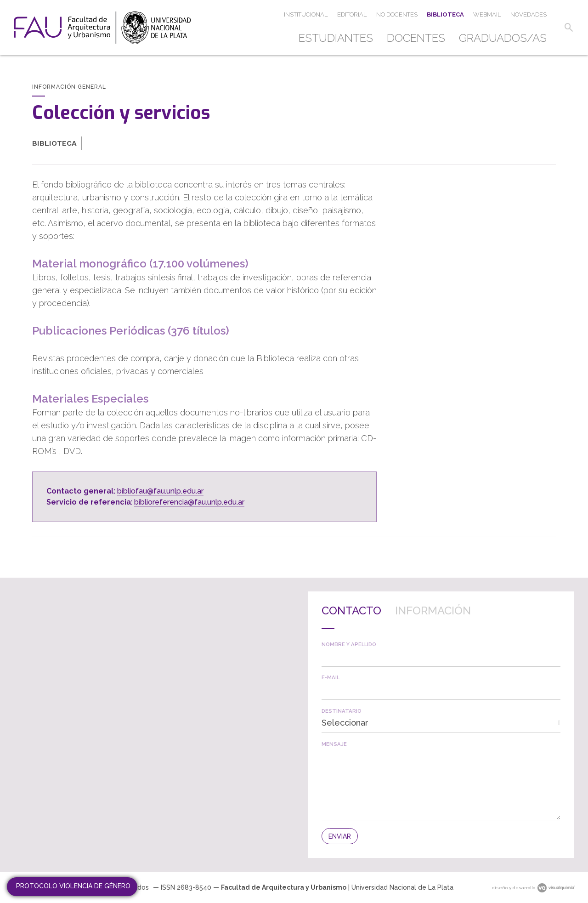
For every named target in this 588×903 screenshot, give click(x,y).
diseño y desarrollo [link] (534, 888)
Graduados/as (503, 38)
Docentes (416, 38)
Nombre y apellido (349, 645)
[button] (569, 28)
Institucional (306, 14)
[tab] (351, 617)
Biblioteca (445, 14)
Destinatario (342, 711)
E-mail (331, 678)
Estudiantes (336, 38)
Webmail (487, 14)
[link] (102, 28)
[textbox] (441, 657)
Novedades (529, 14)
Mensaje (334, 744)
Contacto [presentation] (351, 611)
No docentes (397, 14)
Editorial (352, 14)
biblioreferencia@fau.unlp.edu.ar (189, 502)
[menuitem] (339, 38)
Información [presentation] (433, 611)
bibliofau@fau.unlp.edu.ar (160, 491)
